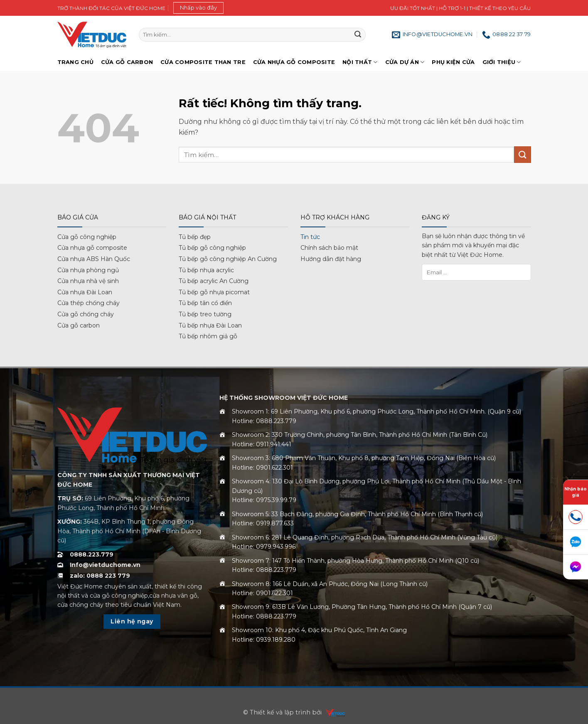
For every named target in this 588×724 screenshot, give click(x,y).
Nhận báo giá (576, 492)
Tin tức (310, 237)
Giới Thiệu (502, 62)
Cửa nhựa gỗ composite (92, 248)
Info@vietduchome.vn (105, 565)
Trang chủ (75, 62)
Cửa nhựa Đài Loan (85, 292)
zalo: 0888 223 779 (100, 576)
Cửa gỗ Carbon (127, 62)
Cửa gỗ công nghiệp (87, 237)
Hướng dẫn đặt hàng (331, 259)
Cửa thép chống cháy (89, 303)
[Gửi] (358, 35)
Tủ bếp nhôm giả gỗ (208, 336)
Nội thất (360, 62)
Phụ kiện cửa (453, 62)
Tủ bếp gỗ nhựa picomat (214, 292)
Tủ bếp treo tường (205, 314)
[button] (198, 8)
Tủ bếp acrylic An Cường (214, 281)
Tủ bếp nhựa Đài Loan (210, 325)
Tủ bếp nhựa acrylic (206, 270)
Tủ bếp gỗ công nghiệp (212, 248)
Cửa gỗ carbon (79, 325)
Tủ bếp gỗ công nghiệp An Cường (228, 259)
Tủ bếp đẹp (195, 237)
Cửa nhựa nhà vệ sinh (88, 281)
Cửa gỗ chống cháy (86, 314)
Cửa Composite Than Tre (203, 62)
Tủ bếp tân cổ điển (205, 303)
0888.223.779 (92, 554)
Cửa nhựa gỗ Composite (294, 62)
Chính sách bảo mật (329, 248)
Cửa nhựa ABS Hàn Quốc (94, 259)
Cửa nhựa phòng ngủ (88, 270)
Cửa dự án (405, 62)
